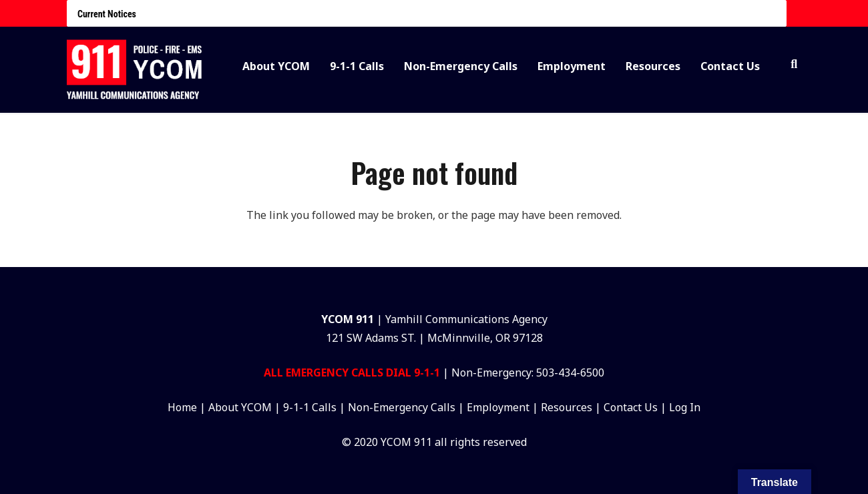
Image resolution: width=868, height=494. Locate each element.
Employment (498, 407)
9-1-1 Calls (310, 407)
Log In (685, 407)
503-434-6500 (570, 373)
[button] (794, 64)
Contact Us (631, 407)
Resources (567, 407)
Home (182, 407)
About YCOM (240, 407)
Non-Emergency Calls (403, 407)
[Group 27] (135, 70)
